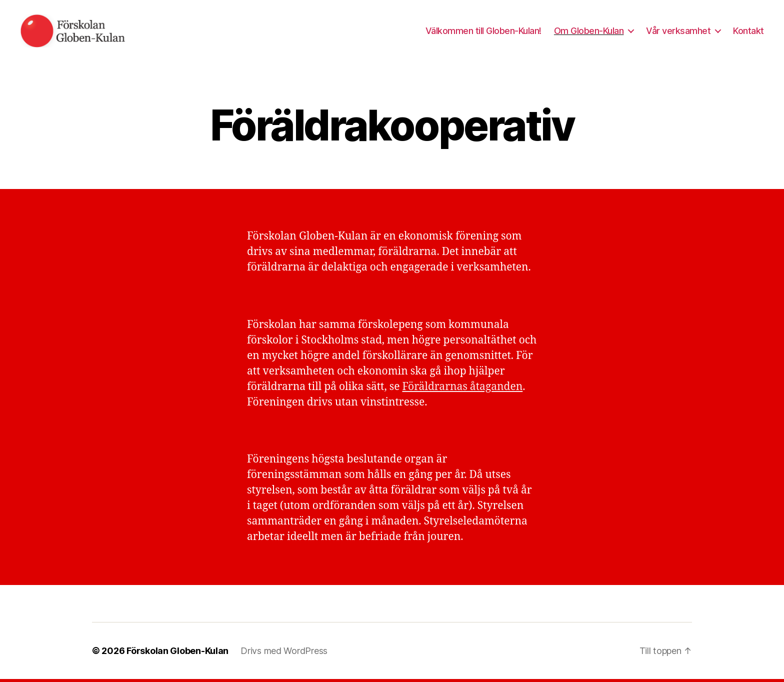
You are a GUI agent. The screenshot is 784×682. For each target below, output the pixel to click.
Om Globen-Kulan (589, 32)
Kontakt (748, 32)
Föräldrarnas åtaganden (462, 390)
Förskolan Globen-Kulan (177, 654)
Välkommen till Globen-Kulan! (483, 32)
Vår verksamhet (678, 32)
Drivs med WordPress (284, 654)
